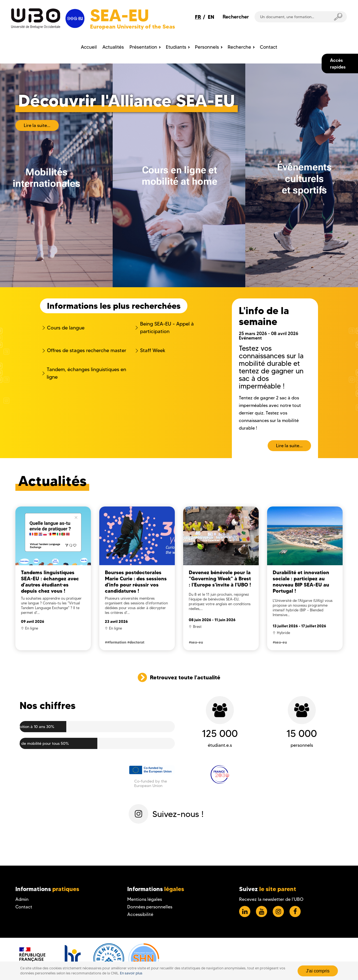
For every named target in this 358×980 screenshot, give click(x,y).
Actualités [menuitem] (113, 47)
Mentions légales (145, 899)
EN (211, 17)
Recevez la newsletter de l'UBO (271, 899)
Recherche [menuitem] (239, 47)
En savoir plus (131, 973)
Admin (22, 899)
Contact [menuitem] (268, 47)
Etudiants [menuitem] (176, 47)
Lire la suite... (37, 125)
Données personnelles (150, 907)
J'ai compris (318, 971)
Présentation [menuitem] (143, 47)
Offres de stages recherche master (87, 350)
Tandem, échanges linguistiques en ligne (86, 373)
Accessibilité (140, 914)
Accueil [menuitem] (89, 47)
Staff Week (153, 350)
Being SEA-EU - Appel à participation (167, 328)
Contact (24, 907)
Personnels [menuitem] (207, 47)
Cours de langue (66, 328)
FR (198, 17)
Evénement (250, 338)
